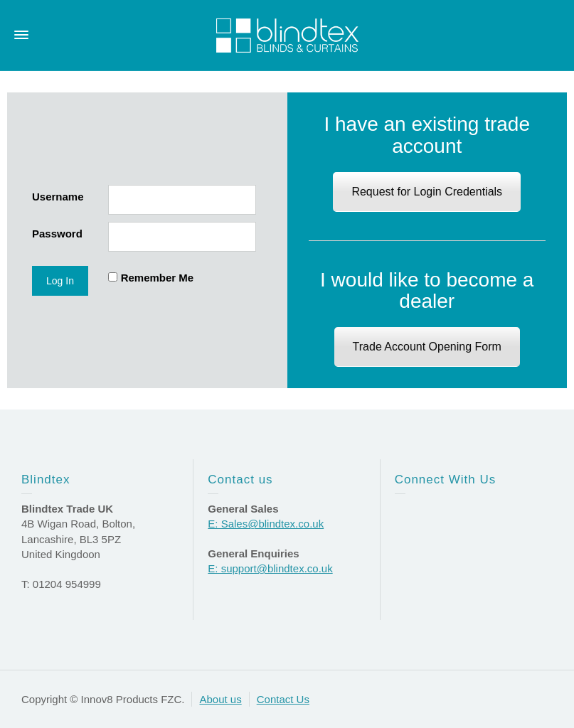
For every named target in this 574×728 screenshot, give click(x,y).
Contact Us (283, 699)
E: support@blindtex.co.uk (270, 568)
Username (58, 197)
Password (57, 234)
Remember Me (158, 278)
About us (220, 699)
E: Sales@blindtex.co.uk (266, 524)
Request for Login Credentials (427, 192)
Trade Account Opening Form (427, 347)
